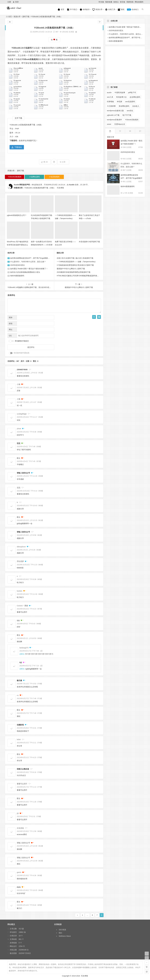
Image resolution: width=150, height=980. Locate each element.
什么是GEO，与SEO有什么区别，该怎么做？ (28, 262)
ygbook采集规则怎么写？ (17, 215)
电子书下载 (127, 115)
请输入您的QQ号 (23, 473)
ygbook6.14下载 (113, 115)
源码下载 (26, 17)
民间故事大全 (121, 97)
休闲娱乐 (85, 10)
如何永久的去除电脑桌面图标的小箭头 (25, 272)
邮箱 (11, 323)
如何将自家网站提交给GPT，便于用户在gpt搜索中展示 (32, 258)
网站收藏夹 (139, 2)
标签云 (116, 2)
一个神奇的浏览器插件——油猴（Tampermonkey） (77, 262)
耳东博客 (85, 976)
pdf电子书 (132, 93)
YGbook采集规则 (71, 55)
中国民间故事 (120, 93)
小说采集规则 (30, 52)
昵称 (11, 317)
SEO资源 (62, 930)
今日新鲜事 (111, 106)
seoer (109, 124)
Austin (72, 185)
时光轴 (101, 2)
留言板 (123, 2)
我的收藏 (109, 2)
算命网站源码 (124, 106)
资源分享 (97, 10)
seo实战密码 (130, 102)
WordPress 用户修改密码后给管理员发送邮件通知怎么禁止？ (18, 245)
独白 (60, 933)
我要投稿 (130, 2)
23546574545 (22, 370)
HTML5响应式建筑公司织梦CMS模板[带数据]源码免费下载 (80, 276)
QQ (10, 336)
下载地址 (17, 147)
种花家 (120, 102)
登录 (16, 2)
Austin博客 (18, 185)
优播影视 (20, 725)
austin (109, 93)
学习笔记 (72, 10)
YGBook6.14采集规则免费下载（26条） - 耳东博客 (44, 188)
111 (18, 620)
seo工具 (110, 97)
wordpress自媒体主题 (115, 111)
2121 (19, 887)
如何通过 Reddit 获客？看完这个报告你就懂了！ (29, 269)
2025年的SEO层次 (18, 265)
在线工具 (110, 10)
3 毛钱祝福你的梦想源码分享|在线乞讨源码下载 (75, 265)
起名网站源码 (135, 97)
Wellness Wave (65, 936)
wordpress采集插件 (115, 120)
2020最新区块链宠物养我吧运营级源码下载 (74, 272)
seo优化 (16, 52)
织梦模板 (110, 102)
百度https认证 (120, 124)
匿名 (23, 654)
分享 (63, 162)
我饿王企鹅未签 (23, 769)
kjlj (21, 662)
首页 (61, 10)
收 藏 (54, 40)
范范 (19, 443)
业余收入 (133, 9)
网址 (11, 330)
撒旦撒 (19, 680)
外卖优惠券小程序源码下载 (89, 242)
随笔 (121, 10)
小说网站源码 (61, 48)
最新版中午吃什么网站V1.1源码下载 (71, 269)
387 (56, 32)
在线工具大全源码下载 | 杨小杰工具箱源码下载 (75, 258)
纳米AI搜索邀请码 (17, 276)
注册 (9, 2)
